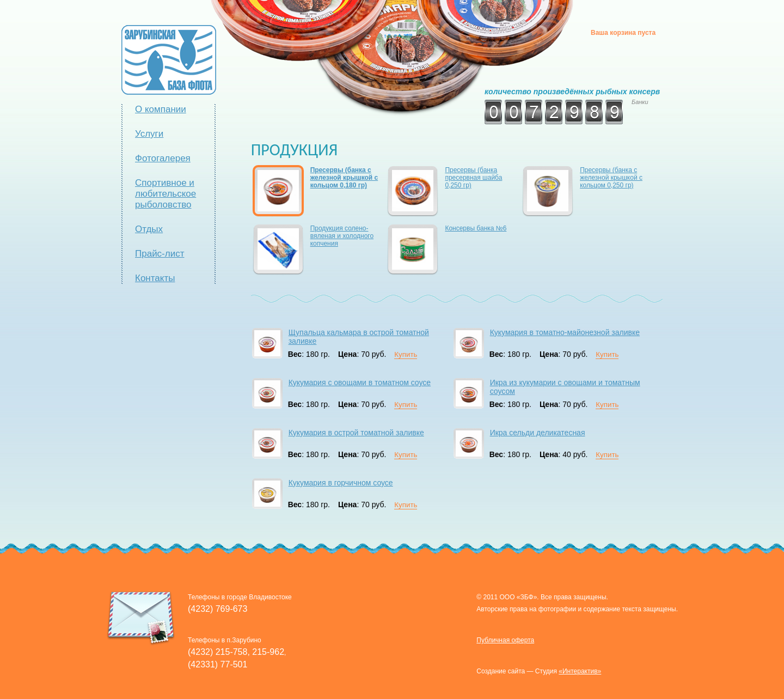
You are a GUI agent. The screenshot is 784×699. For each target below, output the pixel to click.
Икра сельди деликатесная (538, 433)
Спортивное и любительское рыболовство (166, 194)
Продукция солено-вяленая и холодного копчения (342, 236)
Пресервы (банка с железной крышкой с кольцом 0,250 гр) (611, 178)
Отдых (149, 229)
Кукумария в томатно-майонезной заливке (565, 332)
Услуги (149, 134)
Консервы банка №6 (476, 228)
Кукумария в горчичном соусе (341, 483)
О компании (161, 109)
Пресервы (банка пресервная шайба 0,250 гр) (473, 178)
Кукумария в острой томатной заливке (356, 433)
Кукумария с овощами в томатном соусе (360, 382)
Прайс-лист (160, 254)
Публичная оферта (505, 640)
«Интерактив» (580, 671)
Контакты (155, 278)
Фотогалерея (163, 158)
